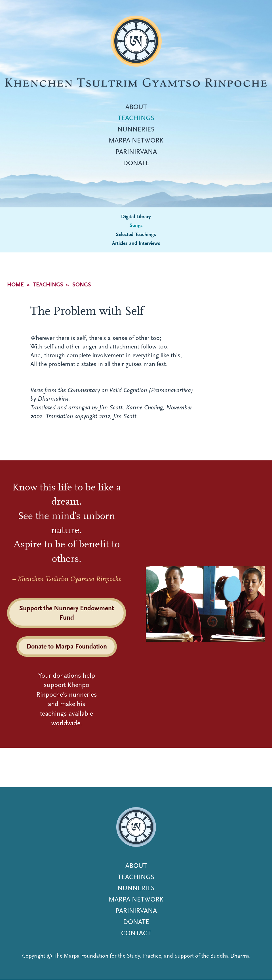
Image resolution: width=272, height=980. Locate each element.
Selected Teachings (136, 234)
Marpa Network (136, 140)
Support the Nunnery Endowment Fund (67, 613)
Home (15, 285)
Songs (136, 225)
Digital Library (136, 217)
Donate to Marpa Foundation (67, 646)
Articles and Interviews (136, 243)
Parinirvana (136, 152)
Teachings (136, 118)
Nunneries (136, 129)
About (136, 107)
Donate (136, 163)
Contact (136, 933)
